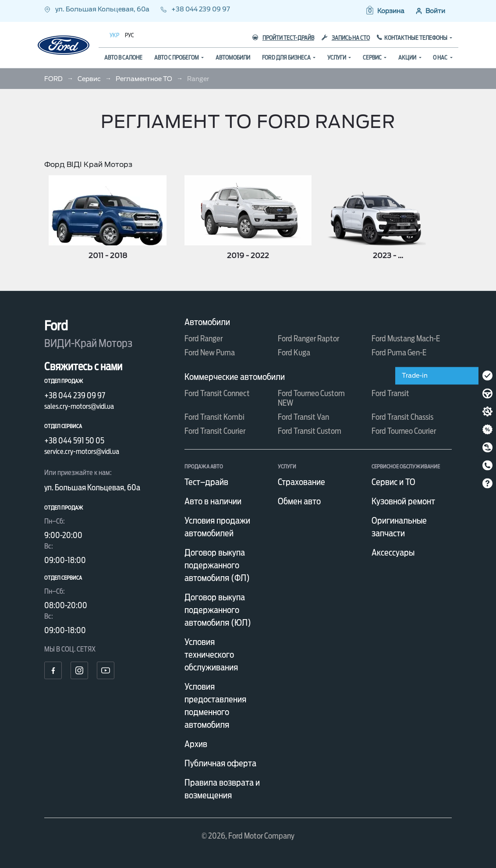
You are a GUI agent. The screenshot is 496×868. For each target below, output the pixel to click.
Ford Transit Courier (215, 431)
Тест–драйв (206, 482)
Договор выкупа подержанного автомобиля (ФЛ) (217, 565)
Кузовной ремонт (403, 501)
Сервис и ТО (393, 482)
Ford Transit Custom (310, 431)
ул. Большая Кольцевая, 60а (97, 9)
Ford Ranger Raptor (308, 338)
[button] (385, 11)
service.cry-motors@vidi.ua (82, 452)
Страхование (301, 482)
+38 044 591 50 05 (74, 441)
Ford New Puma (210, 353)
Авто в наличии (213, 501)
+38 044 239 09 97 (195, 9)
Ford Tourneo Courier (404, 431)
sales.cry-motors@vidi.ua (79, 406)
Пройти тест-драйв (283, 38)
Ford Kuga (294, 353)
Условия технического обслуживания (211, 655)
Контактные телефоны (416, 38)
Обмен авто (299, 501)
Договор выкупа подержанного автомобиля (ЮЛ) (218, 610)
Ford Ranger (204, 338)
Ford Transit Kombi (214, 417)
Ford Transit (390, 393)
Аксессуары (393, 553)
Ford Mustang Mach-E (406, 338)
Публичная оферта (220, 763)
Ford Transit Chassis (402, 417)
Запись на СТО (346, 38)
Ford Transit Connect (217, 393)
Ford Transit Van (303, 417)
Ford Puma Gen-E (399, 353)
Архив (196, 744)
